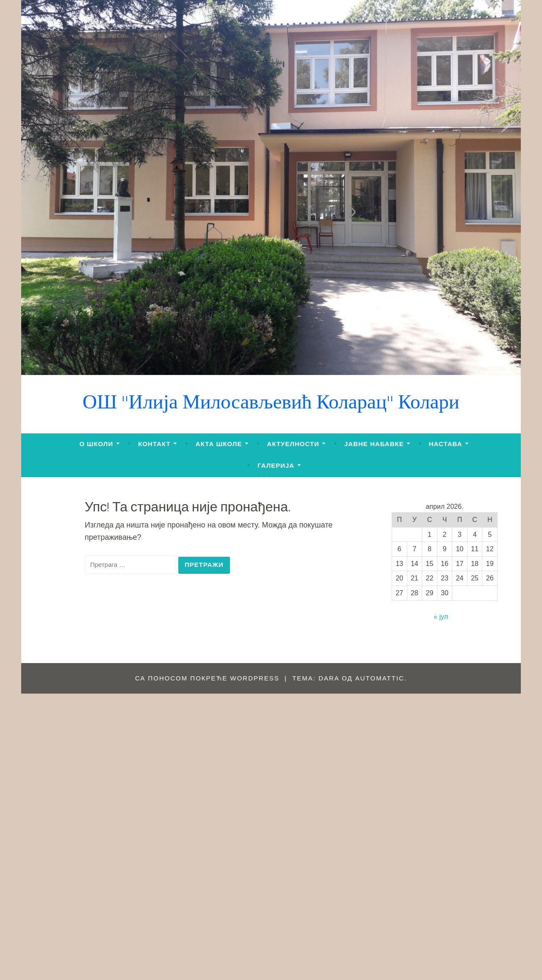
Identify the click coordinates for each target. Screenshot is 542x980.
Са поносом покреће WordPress (207, 678)
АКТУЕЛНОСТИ (293, 444)
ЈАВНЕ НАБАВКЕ (374, 444)
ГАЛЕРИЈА (276, 465)
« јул (441, 617)
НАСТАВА (446, 444)
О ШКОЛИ (97, 444)
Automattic (380, 678)
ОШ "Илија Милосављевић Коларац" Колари (271, 404)
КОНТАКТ (154, 444)
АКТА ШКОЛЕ (219, 444)
